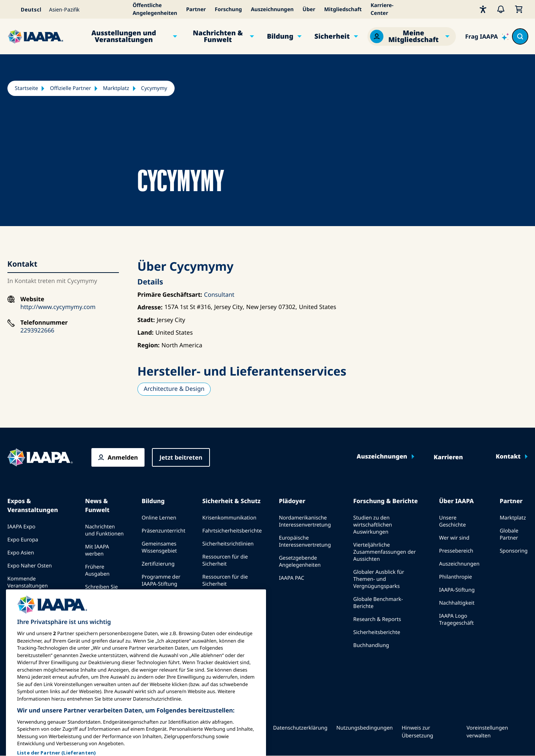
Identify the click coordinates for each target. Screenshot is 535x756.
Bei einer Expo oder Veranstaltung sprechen (37, 602)
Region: (149, 345)
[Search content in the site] (520, 36)
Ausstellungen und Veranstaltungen (124, 36)
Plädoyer (292, 501)
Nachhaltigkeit (457, 603)
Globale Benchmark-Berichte (378, 603)
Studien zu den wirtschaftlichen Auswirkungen (373, 525)
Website (32, 299)
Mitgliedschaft (343, 9)
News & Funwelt (97, 505)
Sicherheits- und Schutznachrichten (225, 601)
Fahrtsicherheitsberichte (232, 531)
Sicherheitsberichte (377, 632)
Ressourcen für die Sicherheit (225, 560)
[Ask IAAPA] (487, 36)
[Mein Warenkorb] (519, 9)
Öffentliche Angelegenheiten (155, 9)
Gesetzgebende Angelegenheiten (300, 562)
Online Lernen (159, 518)
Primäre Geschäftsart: (170, 295)
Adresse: (150, 307)
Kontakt (508, 457)
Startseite (27, 88)
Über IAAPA (456, 501)
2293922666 (37, 330)
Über (309, 9)
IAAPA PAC (292, 578)
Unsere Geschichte (453, 521)
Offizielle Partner (70, 88)
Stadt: (146, 320)
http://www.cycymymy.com (58, 307)
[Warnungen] (501, 9)
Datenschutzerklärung (300, 728)
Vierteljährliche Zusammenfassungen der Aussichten (385, 552)
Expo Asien (21, 553)
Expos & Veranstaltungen (33, 505)
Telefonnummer (44, 323)
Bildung (280, 36)
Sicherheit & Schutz (232, 501)
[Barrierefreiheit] (483, 9)
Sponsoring (514, 551)
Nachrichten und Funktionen (104, 530)
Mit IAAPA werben (97, 550)
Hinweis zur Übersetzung (417, 732)
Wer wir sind (454, 538)
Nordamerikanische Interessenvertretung (305, 521)
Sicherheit (332, 36)
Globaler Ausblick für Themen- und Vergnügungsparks (379, 579)
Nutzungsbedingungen (364, 728)
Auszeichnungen (272, 9)
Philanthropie (456, 577)
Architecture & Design (174, 389)
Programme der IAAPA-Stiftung (161, 580)
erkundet (153, 597)
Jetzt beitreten (181, 457)
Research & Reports (377, 619)
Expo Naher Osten (30, 566)
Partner (196, 9)
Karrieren (448, 457)
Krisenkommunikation (229, 518)
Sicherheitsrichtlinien (228, 544)
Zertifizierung (158, 564)
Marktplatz (116, 88)
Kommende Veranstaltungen (28, 582)
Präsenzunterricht (163, 531)
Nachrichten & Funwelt (218, 36)
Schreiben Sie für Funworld (101, 591)
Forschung (228, 9)
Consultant (219, 295)
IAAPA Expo (21, 527)
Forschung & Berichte (386, 501)
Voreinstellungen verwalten (487, 732)
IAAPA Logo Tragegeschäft (456, 620)
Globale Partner (509, 534)
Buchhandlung (371, 645)
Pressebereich (456, 551)
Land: (146, 332)
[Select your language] (26, 9)
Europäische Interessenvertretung (305, 541)
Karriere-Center (382, 9)
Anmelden (123, 457)
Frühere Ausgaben (97, 570)
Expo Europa (23, 540)
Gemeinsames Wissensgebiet (159, 547)
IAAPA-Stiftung (457, 590)
